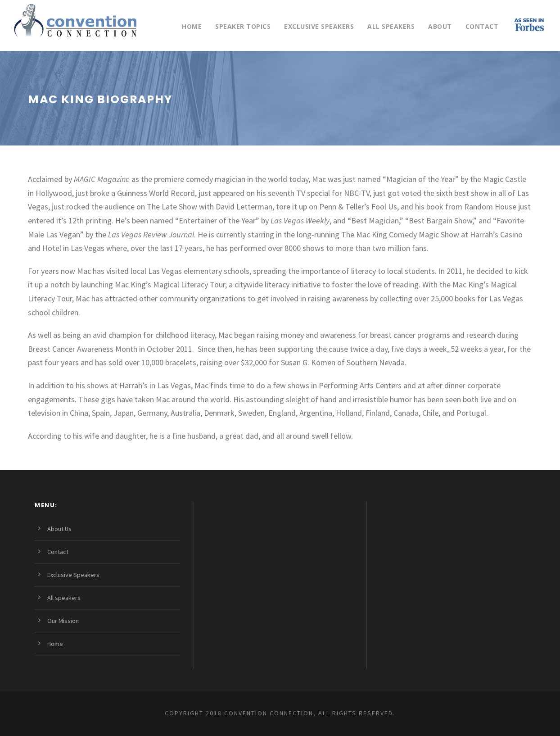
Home (192, 26)
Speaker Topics (243, 26)
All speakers (391, 26)
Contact (482, 26)
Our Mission (63, 621)
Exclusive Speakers (319, 26)
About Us (59, 529)
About (440, 26)
